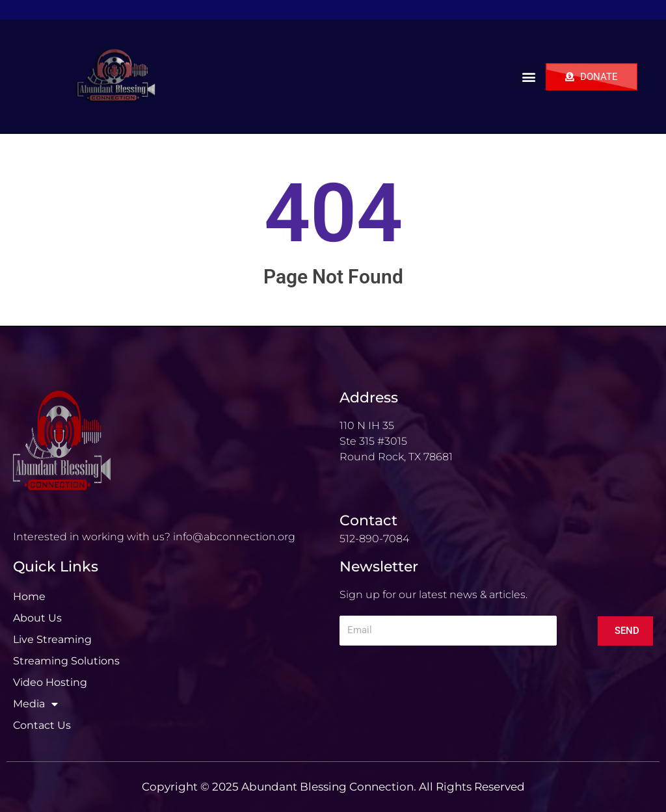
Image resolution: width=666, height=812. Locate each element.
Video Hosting (50, 682)
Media (35, 704)
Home (29, 596)
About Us (37, 618)
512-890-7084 (374, 539)
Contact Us (42, 725)
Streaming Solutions (66, 661)
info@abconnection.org (234, 537)
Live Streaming (52, 639)
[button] (528, 77)
